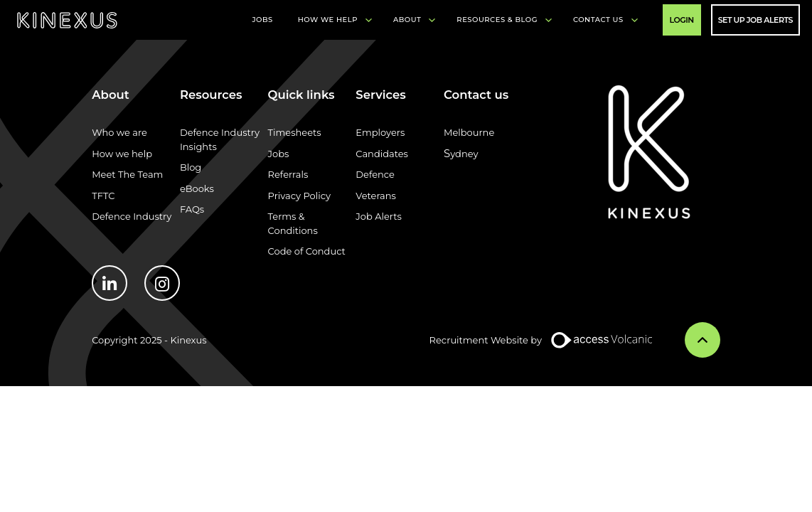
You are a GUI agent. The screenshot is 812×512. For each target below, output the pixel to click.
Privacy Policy (299, 196)
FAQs (192, 209)
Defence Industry (132, 216)
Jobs (262, 20)
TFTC (103, 196)
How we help (122, 154)
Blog (191, 167)
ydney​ (464, 154)
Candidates (382, 154)
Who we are (119, 132)
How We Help (328, 20)
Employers (380, 132)
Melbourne (469, 132)
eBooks (197, 188)
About (407, 20)
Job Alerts (379, 216)
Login (682, 20)
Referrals (288, 174)
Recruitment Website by (486, 340)
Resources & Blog (497, 20)
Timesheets (295, 132)
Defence (375, 174)
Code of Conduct (307, 251)
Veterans (376, 196)
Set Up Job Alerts (755, 20)
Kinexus (67, 20)
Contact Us (598, 20)
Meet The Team (127, 174)
